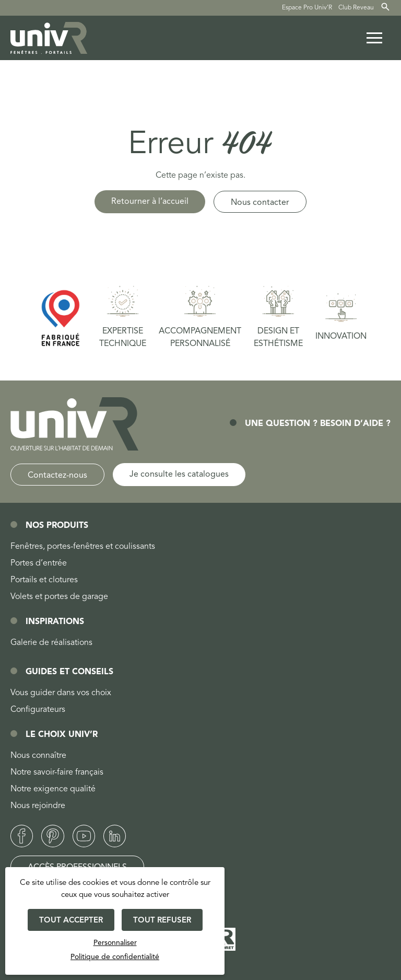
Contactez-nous (57, 476)
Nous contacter (260, 203)
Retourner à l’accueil (150, 202)
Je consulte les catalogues (179, 475)
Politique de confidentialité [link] (115, 957)
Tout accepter (71, 921)
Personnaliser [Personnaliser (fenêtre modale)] (115, 943)
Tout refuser (162, 921)
